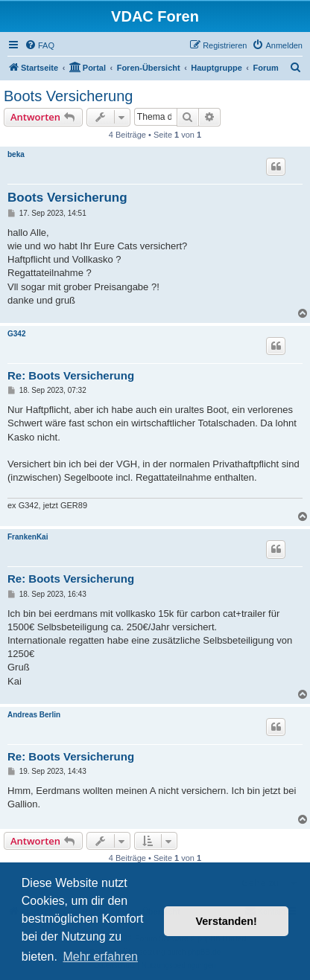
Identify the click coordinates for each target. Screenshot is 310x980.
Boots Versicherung (68, 96)
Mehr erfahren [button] (100, 957)
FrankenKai (28, 537)
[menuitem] (39, 45)
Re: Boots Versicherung (71, 375)
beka (16, 154)
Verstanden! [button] (227, 921)
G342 (16, 334)
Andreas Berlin (34, 715)
